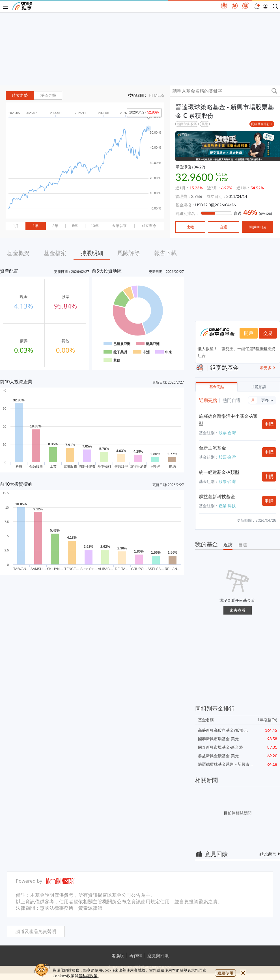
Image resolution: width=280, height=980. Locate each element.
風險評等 (129, 253)
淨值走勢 (48, 95)
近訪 (228, 545)
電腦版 (118, 955)
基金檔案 (55, 253)
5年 (75, 226)
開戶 (249, 333)
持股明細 (92, 253)
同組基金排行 (260, 124)
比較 (190, 227)
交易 (268, 333)
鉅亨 (22, 6)
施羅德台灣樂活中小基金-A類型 (228, 420)
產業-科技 (227, 506)
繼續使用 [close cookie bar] (225, 973)
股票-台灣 (227, 433)
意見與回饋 (158, 955)
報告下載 (165, 253)
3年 (55, 226)
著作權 (136, 955)
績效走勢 (20, 95)
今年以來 (119, 226)
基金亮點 (217, 387)
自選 (243, 545)
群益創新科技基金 (217, 497)
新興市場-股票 (187, 124)
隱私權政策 (88, 976)
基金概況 (18, 253)
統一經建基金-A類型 (219, 472)
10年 (95, 226)
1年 (35, 226)
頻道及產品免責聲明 (36, 931)
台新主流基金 (212, 448)
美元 (205, 124)
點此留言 (268, 854)
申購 (269, 424)
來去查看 (238, 610)
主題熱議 (259, 387)
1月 (16, 226)
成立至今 (149, 226)
